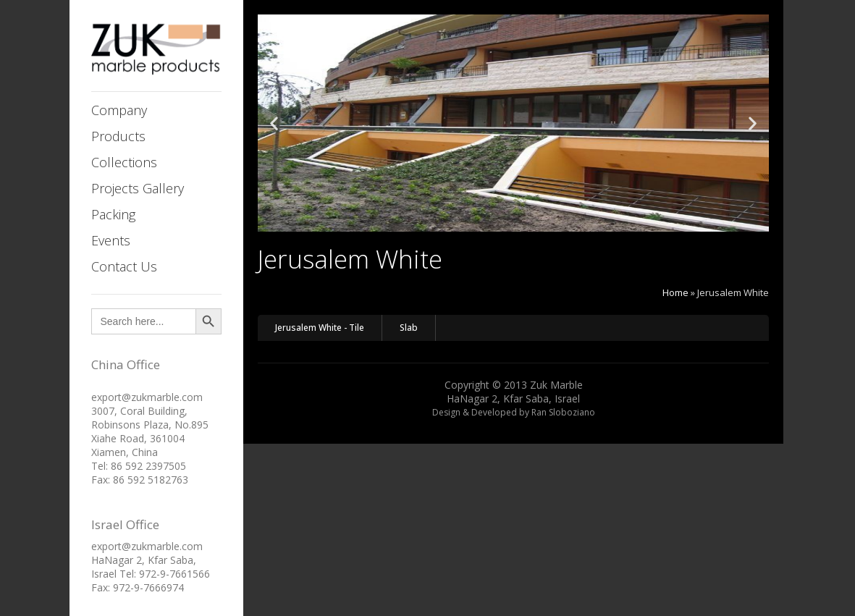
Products (118, 136)
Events (111, 240)
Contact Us (124, 266)
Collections (124, 162)
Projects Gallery (138, 188)
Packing (113, 214)
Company (119, 110)
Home (675, 292)
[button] (274, 123)
